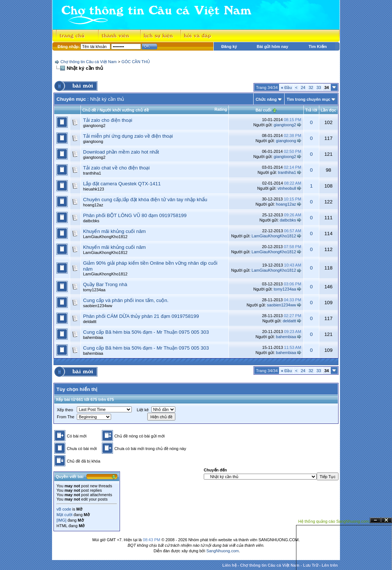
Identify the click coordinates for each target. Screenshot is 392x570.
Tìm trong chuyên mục (309, 99)
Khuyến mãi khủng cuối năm (114, 231)
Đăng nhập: (69, 47)
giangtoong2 (94, 126)
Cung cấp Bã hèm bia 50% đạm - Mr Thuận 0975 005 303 (146, 332)
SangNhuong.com (223, 551)
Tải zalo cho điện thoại (108, 120)
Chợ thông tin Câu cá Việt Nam (89, 62)
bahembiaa (93, 337)
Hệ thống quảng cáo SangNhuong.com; (334, 521)
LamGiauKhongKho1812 (105, 237)
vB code (64, 509)
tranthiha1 (92, 173)
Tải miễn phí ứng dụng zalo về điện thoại (128, 136)
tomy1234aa (94, 290)
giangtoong (93, 141)
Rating (221, 109)
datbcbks (91, 221)
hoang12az (93, 205)
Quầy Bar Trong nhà (105, 284)
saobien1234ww (98, 306)
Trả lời (311, 110)
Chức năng (266, 99)
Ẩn (375, 520)
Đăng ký (229, 47)
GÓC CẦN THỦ (136, 62)
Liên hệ (229, 565)
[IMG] (61, 520)
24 (303, 87)
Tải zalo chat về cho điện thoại (116, 168)
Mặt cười (64, 515)
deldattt (90, 322)
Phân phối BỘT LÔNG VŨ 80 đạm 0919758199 (135, 215)
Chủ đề (89, 110)
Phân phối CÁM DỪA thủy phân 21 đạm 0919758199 (141, 316)
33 (319, 87)
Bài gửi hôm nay (273, 47)
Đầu (286, 87)
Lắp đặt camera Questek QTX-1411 (122, 184)
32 (311, 87)
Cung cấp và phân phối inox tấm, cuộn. (126, 300)
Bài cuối (263, 110)
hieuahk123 (94, 189)
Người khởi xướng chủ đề (124, 110)
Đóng (386, 520)
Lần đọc (329, 110)
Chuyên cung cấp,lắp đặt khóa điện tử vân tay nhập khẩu (145, 200)
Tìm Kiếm (318, 47)
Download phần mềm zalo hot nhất (121, 152)
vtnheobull (287, 188)
